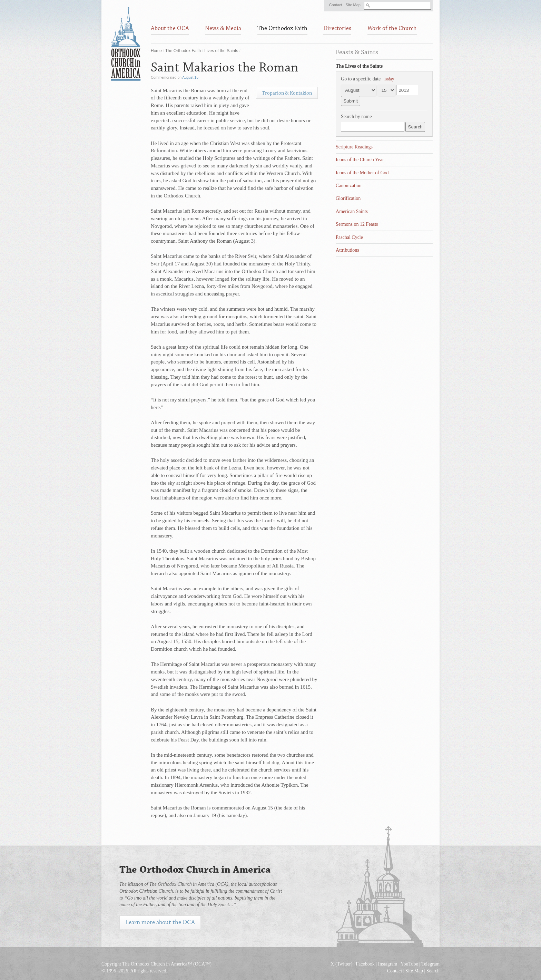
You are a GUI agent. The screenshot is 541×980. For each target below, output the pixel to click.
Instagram (388, 964)
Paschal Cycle (349, 237)
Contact (336, 5)
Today (389, 79)
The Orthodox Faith (183, 51)
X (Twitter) (341, 964)
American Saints (352, 211)
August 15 (190, 77)
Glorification (348, 198)
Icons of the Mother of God (362, 173)
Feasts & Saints (357, 52)
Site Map (353, 5)
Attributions (347, 250)
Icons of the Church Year (360, 160)
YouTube (409, 964)
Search (433, 971)
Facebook (365, 964)
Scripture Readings (354, 147)
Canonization (349, 186)
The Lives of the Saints (359, 66)
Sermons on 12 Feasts (357, 224)
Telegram (430, 964)
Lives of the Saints (221, 51)
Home (156, 51)
